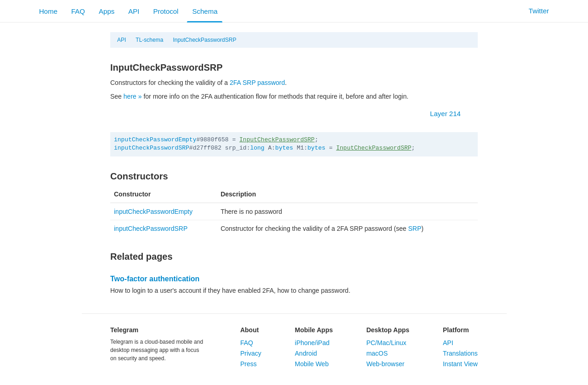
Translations (460, 353)
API (134, 11)
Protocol (166, 11)
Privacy (251, 353)
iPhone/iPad (312, 343)
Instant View (460, 364)
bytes (284, 148)
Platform (456, 330)
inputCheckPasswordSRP (152, 148)
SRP (415, 229)
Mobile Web (312, 364)
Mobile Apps (314, 330)
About (249, 330)
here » (133, 96)
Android (306, 353)
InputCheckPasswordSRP (204, 40)
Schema (205, 11)
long (257, 148)
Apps (107, 11)
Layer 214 (450, 114)
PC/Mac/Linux (386, 343)
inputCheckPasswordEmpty (155, 140)
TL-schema (149, 40)
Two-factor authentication (155, 279)
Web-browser (385, 364)
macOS (377, 353)
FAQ (78, 11)
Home (48, 11)
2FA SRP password (257, 83)
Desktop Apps (388, 330)
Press (249, 364)
